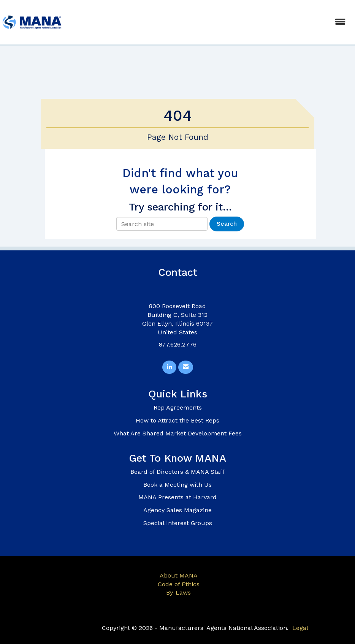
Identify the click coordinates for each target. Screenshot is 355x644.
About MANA (179, 575)
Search (227, 224)
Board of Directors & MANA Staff (177, 472)
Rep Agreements (178, 407)
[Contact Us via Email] (186, 367)
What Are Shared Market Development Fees (178, 433)
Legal (300, 628)
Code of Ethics (179, 584)
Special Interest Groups (178, 523)
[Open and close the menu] (208, 22)
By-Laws (178, 593)
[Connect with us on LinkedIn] (169, 367)
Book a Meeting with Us (177, 485)
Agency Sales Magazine (177, 510)
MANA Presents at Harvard (177, 497)
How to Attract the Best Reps (177, 420)
